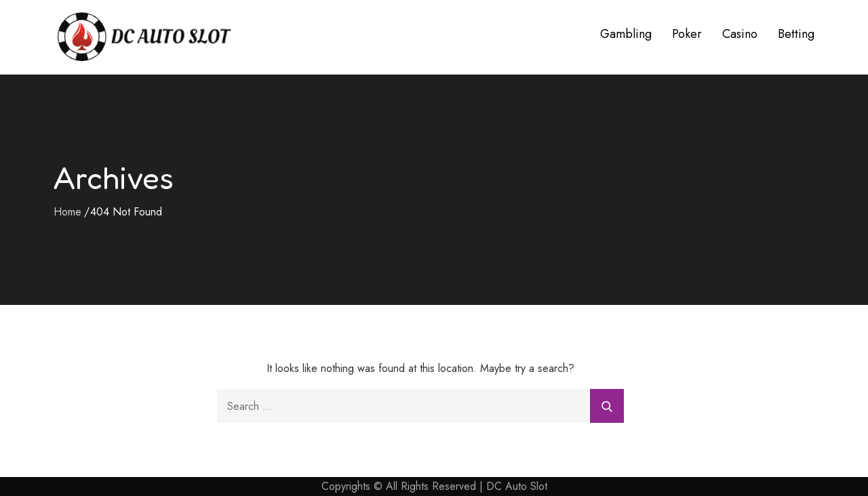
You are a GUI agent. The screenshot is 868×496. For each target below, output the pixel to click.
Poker (687, 34)
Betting (796, 34)
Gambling (626, 34)
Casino (740, 34)
